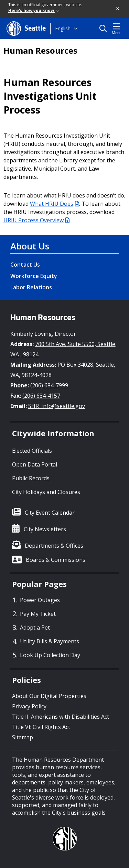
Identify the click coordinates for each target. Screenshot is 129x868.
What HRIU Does (55, 204)
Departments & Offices (54, 546)
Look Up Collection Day (50, 655)
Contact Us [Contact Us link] (25, 265)
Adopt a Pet (35, 628)
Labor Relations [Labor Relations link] (31, 287)
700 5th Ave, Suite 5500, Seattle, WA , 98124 (63, 349)
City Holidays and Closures (46, 492)
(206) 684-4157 (41, 396)
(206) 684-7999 (49, 385)
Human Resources (40, 51)
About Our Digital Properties (49, 696)
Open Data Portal (35, 464)
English (63, 28)
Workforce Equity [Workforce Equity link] (34, 276)
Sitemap (23, 737)
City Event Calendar (50, 513)
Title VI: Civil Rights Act (41, 727)
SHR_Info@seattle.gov (57, 406)
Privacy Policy (29, 706)
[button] (118, 9)
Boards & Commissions (56, 560)
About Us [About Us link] (30, 246)
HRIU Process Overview (36, 220)
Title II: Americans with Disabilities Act (61, 717)
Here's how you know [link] (34, 10)
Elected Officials (32, 451)
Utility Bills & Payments (50, 641)
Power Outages (40, 600)
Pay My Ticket (38, 614)
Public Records (31, 478)
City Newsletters (45, 529)
